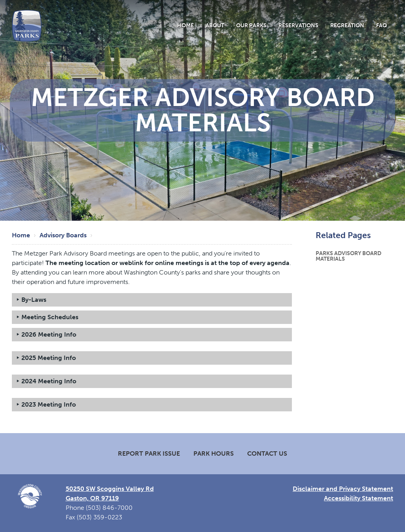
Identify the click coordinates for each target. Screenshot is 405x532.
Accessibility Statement (359, 498)
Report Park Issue (149, 453)
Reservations (298, 25)
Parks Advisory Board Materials (348, 256)
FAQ (382, 25)
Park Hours (214, 453)
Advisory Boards (63, 235)
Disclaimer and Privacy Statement (343, 489)
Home (185, 25)
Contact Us (267, 453)
